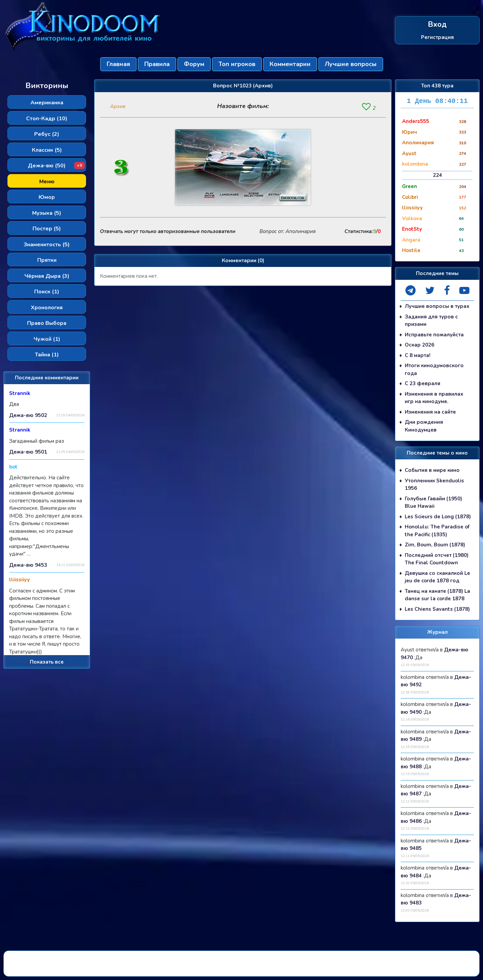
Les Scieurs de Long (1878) (438, 517)
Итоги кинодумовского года (434, 369)
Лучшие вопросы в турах (437, 306)
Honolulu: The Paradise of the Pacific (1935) (437, 531)
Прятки (47, 260)
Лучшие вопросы (351, 64)
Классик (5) (47, 150)
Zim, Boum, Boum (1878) (435, 545)
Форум (194, 64)
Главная (118, 64)
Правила (157, 64)
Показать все (47, 662)
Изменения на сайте (430, 412)
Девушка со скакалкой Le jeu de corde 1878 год (437, 577)
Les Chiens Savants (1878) (437, 609)
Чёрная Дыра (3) (47, 276)
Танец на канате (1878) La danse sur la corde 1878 (437, 595)
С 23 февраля (423, 383)
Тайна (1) (47, 355)
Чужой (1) (47, 339)
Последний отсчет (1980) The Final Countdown (437, 559)
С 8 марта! (418, 355)
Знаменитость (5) (47, 245)
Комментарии (290, 64)
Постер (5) (47, 229)
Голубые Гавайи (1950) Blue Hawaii (433, 503)
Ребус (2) (47, 134)
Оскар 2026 (419, 345)
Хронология (47, 308)
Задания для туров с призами (431, 321)
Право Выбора (47, 323)
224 (437, 175)
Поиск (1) (47, 292)
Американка (47, 103)
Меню (47, 182)
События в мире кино (432, 470)
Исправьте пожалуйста (434, 335)
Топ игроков (237, 64)
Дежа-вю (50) (56, 166)
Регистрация (437, 37)
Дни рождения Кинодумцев (424, 426)
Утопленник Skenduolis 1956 (434, 485)
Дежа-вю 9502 (28, 415)
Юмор (47, 197)
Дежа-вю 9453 (28, 565)
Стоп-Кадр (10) (47, 119)
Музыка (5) (47, 213)
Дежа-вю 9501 (28, 452)
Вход (437, 25)
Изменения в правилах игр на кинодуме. (434, 398)
